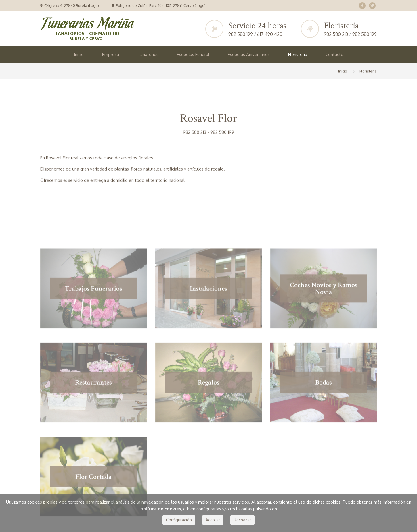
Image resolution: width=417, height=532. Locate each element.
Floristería (298, 54)
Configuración (179, 520)
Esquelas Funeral (193, 54)
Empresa (111, 54)
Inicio (79, 54)
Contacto (334, 54)
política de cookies (161, 509)
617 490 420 (270, 34)
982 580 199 (365, 34)
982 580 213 (336, 34)
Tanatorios (148, 54)
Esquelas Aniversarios (249, 54)
